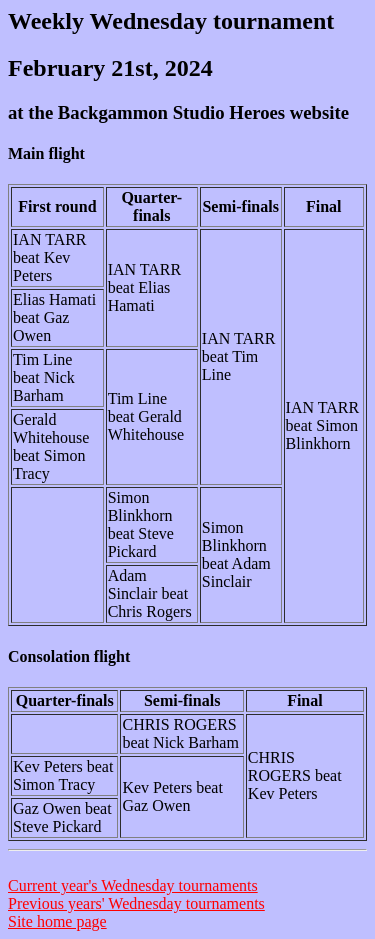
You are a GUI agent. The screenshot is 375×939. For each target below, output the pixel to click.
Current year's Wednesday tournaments (133, 885)
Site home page (57, 921)
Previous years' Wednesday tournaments (136, 903)
